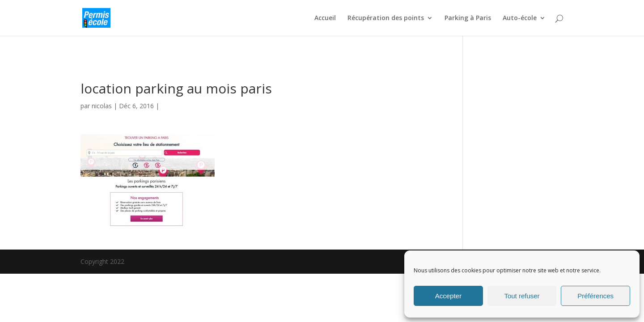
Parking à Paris (468, 18)
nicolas (102, 106)
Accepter (448, 296)
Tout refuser (522, 296)
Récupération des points (386, 18)
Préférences (595, 296)
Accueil (325, 18)
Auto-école (520, 18)
